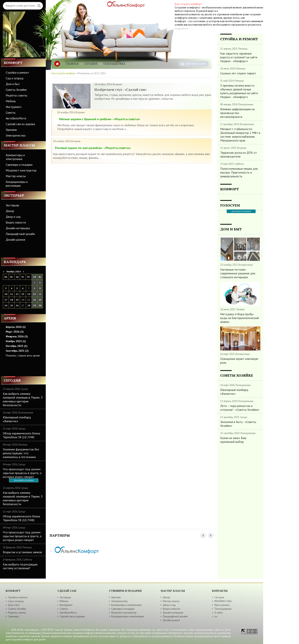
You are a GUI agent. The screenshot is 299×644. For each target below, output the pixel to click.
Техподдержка (114, 64)
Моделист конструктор (21, 170)
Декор (10, 211)
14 (29, 294)
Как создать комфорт (63, 73)
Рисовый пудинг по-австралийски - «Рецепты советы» (93, 148)
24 (6, 305)
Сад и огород (15, 78)
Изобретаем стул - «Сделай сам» (121, 89)
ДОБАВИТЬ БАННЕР (24, 480)
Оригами (11, 130)
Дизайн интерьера (18, 228)
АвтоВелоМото (16, 118)
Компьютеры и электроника (15, 157)
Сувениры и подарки (19, 165)
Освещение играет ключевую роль (239, 361)
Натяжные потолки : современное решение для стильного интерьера (238, 273)
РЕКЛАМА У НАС (223, 601)
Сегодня (91, 64)
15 (35, 294)
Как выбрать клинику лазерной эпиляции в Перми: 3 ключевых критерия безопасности (23, 399)
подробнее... (182, 28)
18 (12, 300)
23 (40, 300)
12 (17, 294)
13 (23, 294)
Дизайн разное (16, 240)
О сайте (219, 613)
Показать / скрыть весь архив (23, 355)
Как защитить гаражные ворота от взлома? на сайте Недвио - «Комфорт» (239, 57)
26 (17, 305)
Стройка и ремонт (17, 72)
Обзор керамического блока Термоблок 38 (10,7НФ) (21, 435)
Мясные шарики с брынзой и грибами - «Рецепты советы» (100, 119)
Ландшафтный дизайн (20, 234)
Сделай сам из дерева (20, 124)
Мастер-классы (16, 176)
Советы (11, 113)
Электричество (16, 135)
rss (216, 616)
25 (12, 305)
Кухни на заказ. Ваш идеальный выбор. (233, 440)
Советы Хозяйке (16, 90)
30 (40, 305)
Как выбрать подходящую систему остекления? (20, 566)
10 (6, 294)
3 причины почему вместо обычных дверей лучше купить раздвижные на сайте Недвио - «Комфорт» (239, 91)
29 (35, 305)
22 (35, 300)
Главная (72, 64)
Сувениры (14, 616)
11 (12, 294)
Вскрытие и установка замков (22, 552)
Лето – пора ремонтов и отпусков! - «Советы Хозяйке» (240, 408)
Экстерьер (12, 205)
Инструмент (14, 107)
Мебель (11, 101)
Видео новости (16, 222)
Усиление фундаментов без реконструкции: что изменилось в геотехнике (21, 453)
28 (29, 305)
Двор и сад (13, 217)
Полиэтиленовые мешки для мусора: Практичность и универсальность (239, 172)
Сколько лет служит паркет (238, 73)
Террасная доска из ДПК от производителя (239, 154)
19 (17, 300)
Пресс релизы (222, 605)
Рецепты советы (16, 95)
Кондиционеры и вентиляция (17, 184)
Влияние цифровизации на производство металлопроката (237, 113)
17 (6, 300)
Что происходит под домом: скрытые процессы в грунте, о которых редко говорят (22, 473)
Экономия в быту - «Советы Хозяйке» (238, 424)
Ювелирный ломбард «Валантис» (17, 419)
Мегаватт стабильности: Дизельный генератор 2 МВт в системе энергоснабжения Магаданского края (240, 135)
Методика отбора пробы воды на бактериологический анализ (240, 318)
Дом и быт (13, 84)
